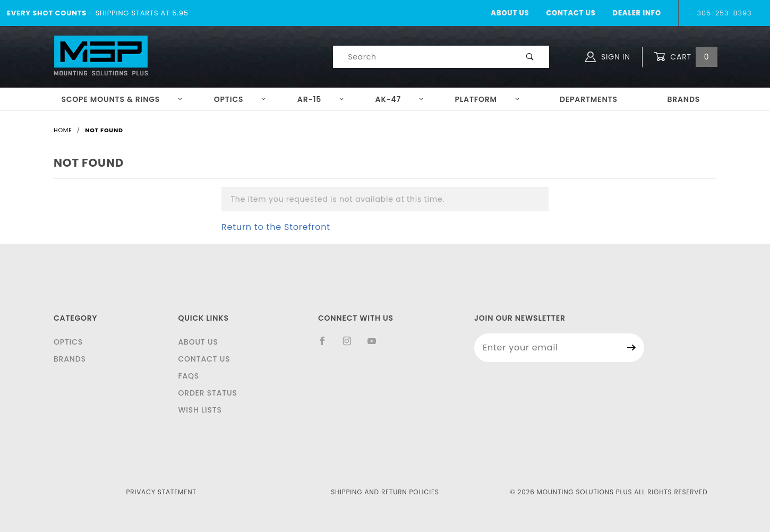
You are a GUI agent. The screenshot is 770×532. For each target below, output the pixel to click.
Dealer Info (637, 13)
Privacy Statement (161, 492)
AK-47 (400, 99)
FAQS (189, 376)
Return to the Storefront (276, 227)
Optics (240, 99)
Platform (487, 99)
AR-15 (321, 99)
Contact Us (571, 13)
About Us (510, 13)
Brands (683, 99)
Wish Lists (200, 410)
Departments (589, 99)
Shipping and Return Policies (385, 492)
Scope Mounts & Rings (122, 99)
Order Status (207, 393)
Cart (686, 57)
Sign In (608, 57)
